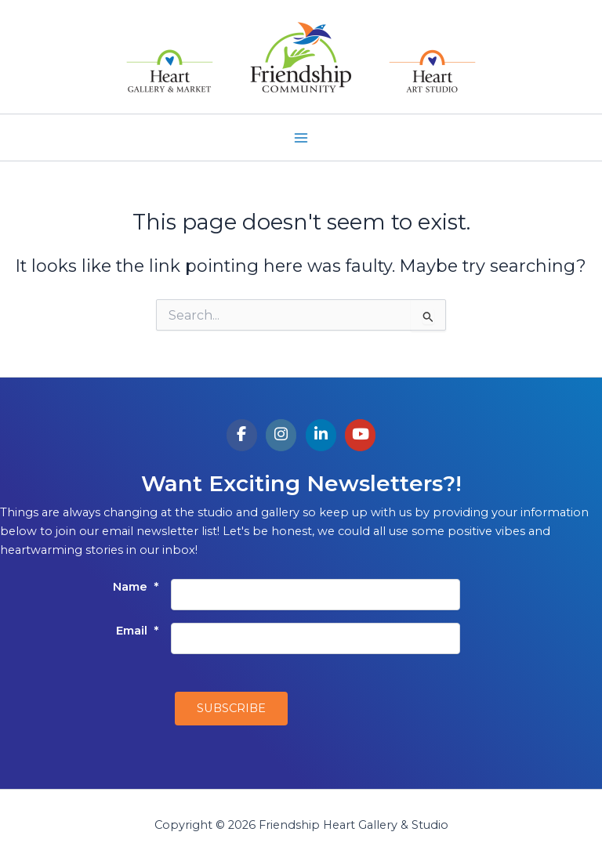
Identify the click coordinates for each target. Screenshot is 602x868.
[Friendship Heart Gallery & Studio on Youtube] (360, 435)
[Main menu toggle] (301, 137)
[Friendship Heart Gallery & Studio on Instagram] (281, 435)
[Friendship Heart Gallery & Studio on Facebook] (242, 435)
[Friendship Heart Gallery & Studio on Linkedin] (321, 435)
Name (136, 587)
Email (137, 631)
